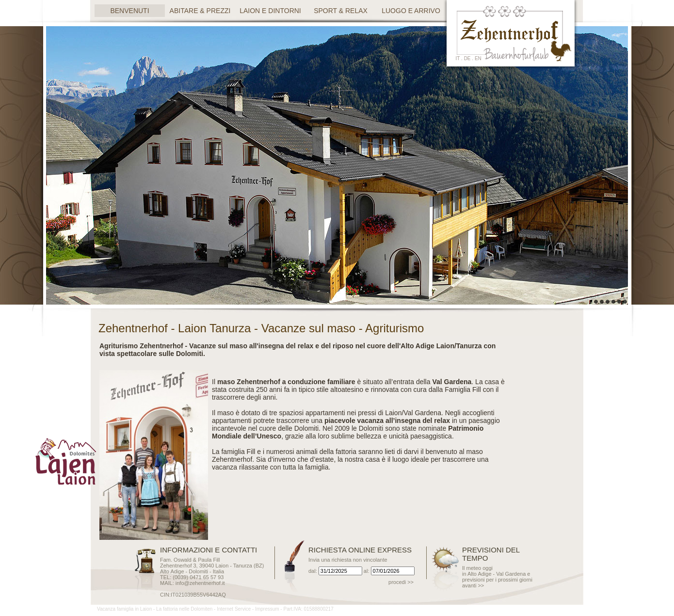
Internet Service (234, 609)
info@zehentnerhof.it (200, 583)
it (458, 58)
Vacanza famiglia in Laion (124, 609)
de (467, 58)
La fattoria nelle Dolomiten (184, 609)
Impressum (267, 609)
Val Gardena (422, 413)
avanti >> (473, 585)
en (478, 58)
